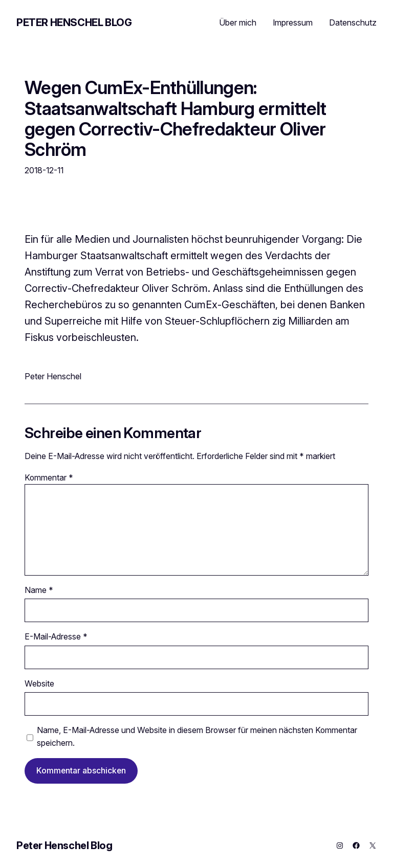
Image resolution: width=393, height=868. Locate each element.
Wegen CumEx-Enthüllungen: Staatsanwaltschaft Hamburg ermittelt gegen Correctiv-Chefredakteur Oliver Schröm (176, 119)
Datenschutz (353, 22)
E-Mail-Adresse (56, 637)
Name (39, 590)
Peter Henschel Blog (74, 22)
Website (39, 684)
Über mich (238, 22)
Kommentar (49, 478)
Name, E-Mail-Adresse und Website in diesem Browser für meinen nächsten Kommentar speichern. (197, 737)
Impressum (293, 22)
